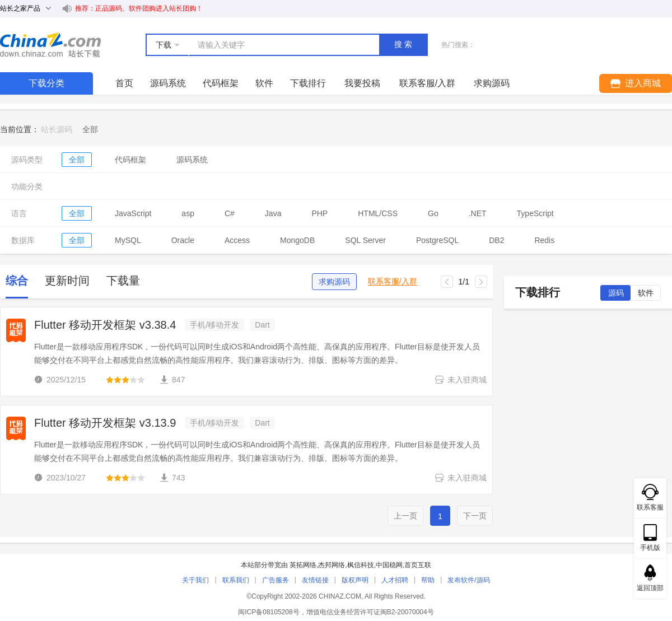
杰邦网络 (332, 565)
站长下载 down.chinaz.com (50, 45)
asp (188, 213)
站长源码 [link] (57, 129)
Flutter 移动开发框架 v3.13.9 (105, 423)
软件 (264, 83)
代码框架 (221, 83)
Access (237, 240)
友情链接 (315, 580)
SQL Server (365, 240)
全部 (77, 160)
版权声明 (355, 580)
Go (433, 213)
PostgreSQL (437, 240)
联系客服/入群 (393, 281)
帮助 (428, 580)
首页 (124, 83)
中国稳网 (389, 565)
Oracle (183, 240)
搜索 (404, 44)
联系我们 (236, 580)
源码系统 (168, 83)
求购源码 (334, 282)
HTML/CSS (378, 213)
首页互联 (418, 565)
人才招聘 (395, 580)
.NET (478, 213)
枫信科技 (361, 565)
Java (273, 213)
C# (230, 213)
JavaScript (133, 213)
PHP (319, 213)
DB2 (496, 240)
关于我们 (195, 580)
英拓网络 (303, 565)
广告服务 (276, 580)
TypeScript (535, 213)
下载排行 (308, 83)
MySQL (128, 240)
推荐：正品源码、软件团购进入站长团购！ (139, 8)
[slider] (125, 380)
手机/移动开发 (214, 325)
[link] (90, 129)
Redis (544, 240)
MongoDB (297, 240)
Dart (262, 325)
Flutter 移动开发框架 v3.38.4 (105, 325)
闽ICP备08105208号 (269, 612)
